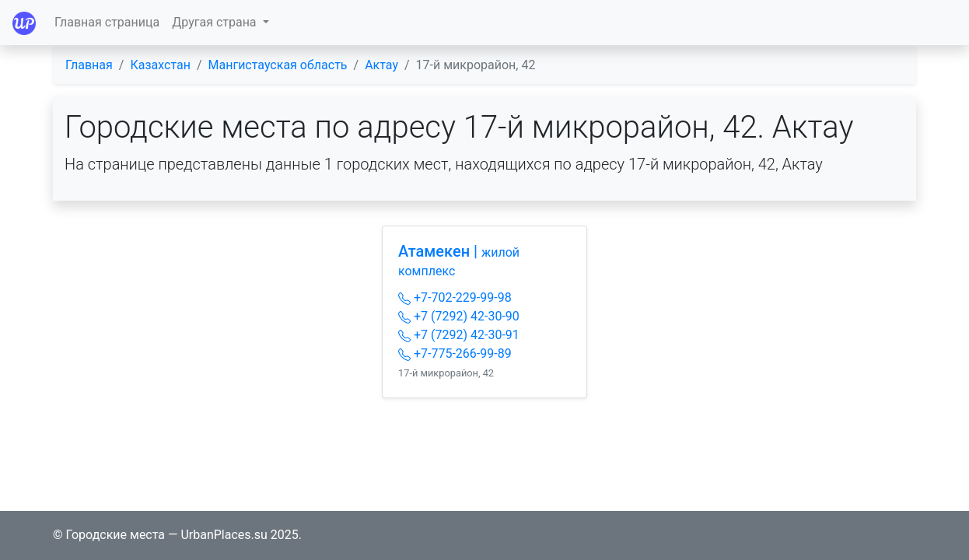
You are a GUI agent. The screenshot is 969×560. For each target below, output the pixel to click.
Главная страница (107, 22)
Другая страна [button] (215, 22)
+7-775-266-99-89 (455, 353)
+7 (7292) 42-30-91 (459, 335)
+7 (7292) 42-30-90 (459, 316)
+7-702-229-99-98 (455, 297)
